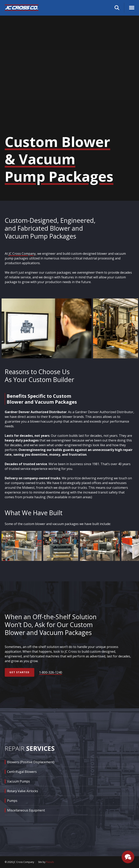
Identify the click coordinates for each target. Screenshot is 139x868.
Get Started (20, 672)
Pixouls (50, 862)
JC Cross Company (22, 254)
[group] (47, 328)
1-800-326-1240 (51, 672)
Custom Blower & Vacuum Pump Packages (59, 159)
